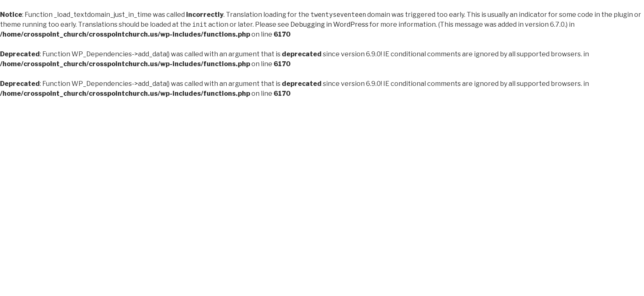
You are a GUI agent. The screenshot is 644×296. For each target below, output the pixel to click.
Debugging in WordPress (329, 24)
